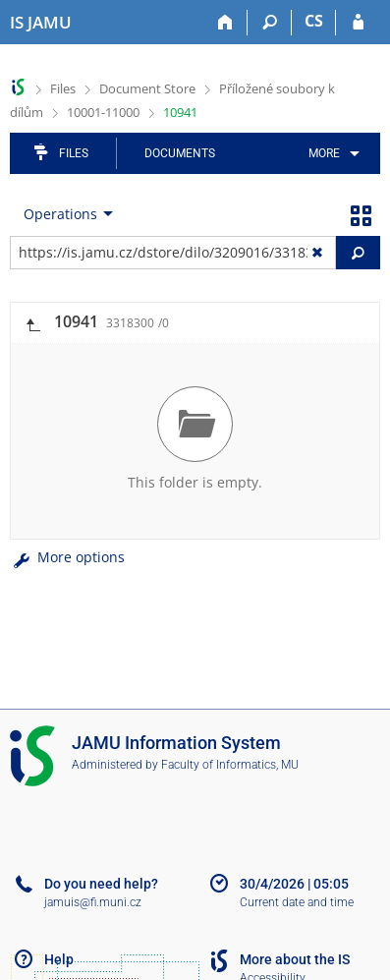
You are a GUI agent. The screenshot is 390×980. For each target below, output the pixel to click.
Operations (60, 214)
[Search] (270, 23)
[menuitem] (331, 153)
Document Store (147, 88)
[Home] (225, 23)
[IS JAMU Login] (358, 23)
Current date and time (297, 902)
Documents (180, 153)
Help (59, 959)
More (324, 153)
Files (63, 88)
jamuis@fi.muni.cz (93, 902)
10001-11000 (103, 112)
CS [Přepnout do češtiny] (314, 21)
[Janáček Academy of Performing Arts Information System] (41, 23)
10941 (180, 112)
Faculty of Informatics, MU (230, 765)
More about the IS (295, 959)
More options (67, 557)
